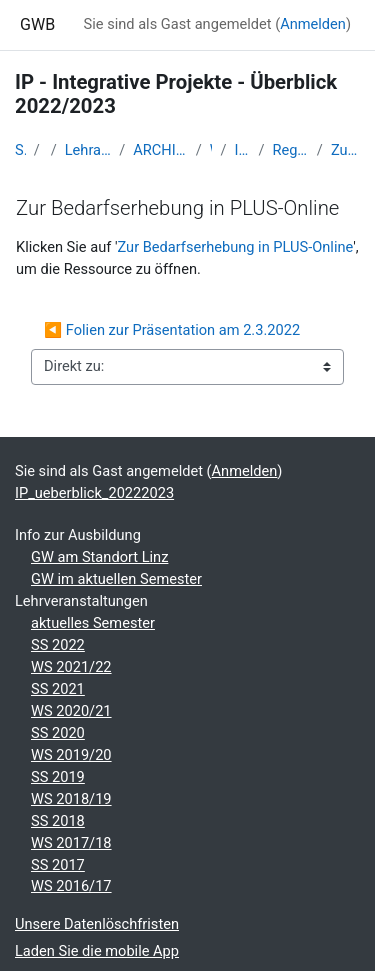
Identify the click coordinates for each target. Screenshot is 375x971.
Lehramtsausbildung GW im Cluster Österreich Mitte (88, 150)
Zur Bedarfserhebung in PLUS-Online (345, 150)
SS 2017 (58, 865)
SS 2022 (58, 645)
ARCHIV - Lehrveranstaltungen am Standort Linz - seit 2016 (160, 150)
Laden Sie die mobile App (97, 951)
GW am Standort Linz (99, 557)
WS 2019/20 (71, 755)
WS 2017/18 (71, 843)
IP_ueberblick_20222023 (243, 150)
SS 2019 (58, 777)
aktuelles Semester (93, 623)
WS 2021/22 (71, 667)
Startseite (20, 150)
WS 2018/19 (71, 799)
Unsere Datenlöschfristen (97, 924)
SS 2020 (58, 733)
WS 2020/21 (71, 711)
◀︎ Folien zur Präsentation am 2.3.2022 (172, 330)
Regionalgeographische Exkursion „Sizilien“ (290, 150)
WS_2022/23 (211, 150)
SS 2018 (58, 821)
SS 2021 (58, 689)
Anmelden (313, 24)
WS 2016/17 (71, 886)
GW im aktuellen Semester (116, 579)
